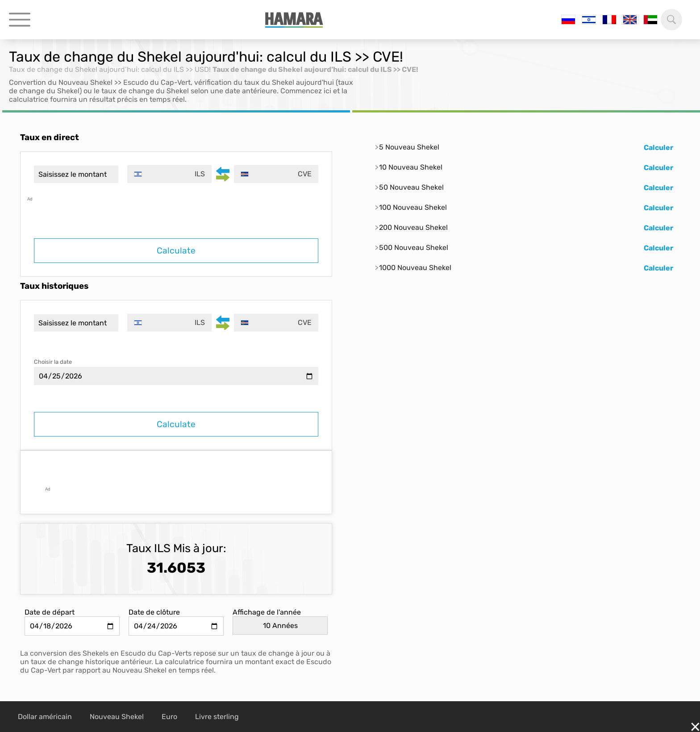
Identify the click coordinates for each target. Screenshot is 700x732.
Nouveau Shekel (117, 717)
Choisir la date (53, 362)
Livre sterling (217, 717)
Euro (169, 717)
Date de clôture (154, 612)
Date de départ (50, 612)
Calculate (176, 251)
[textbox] (169, 174)
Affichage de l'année (267, 612)
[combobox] (169, 174)
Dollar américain (45, 717)
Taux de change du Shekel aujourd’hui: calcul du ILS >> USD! (110, 69)
